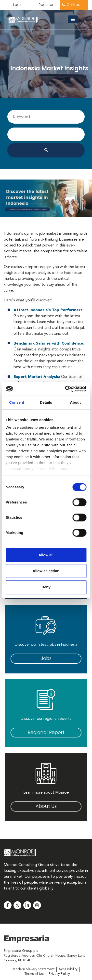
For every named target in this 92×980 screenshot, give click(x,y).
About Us (46, 806)
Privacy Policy (59, 974)
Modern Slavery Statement (33, 969)
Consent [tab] (17, 402)
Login (18, 5)
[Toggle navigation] (75, 19)
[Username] (46, 117)
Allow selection (46, 571)
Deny (46, 587)
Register (46, 5)
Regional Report (46, 732)
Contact (74, 5)
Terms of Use (34, 974)
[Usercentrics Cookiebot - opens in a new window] (66, 389)
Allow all (46, 555)
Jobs (46, 658)
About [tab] (75, 402)
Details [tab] (46, 402)
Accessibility (68, 969)
